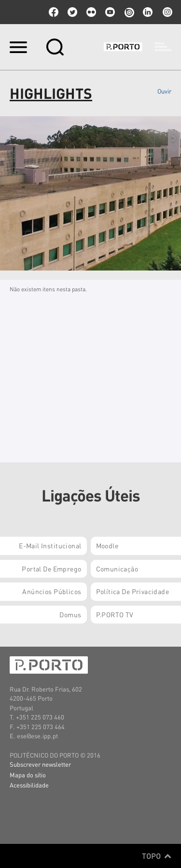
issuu (129, 12)
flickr (91, 12)
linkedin (148, 12)
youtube (110, 12)
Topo (157, 856)
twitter (72, 12)
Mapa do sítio (28, 775)
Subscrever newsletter (40, 764)
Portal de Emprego (51, 569)
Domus (70, 614)
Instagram (167, 12)
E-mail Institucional (50, 545)
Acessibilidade (29, 785)
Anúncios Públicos (52, 591)
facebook (54, 12)
